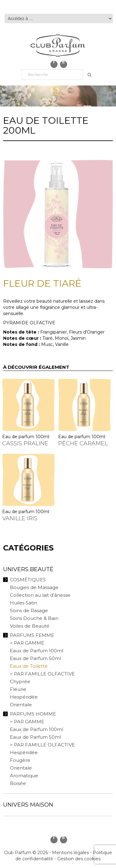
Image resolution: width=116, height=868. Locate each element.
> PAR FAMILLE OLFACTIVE (42, 674)
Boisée (18, 783)
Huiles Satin (24, 603)
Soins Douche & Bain (34, 618)
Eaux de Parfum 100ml (37, 651)
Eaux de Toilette (29, 666)
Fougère (20, 760)
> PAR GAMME (27, 643)
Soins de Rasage (29, 611)
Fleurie (18, 689)
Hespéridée (24, 697)
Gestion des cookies (79, 859)
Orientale (21, 705)
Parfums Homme (33, 714)
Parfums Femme (32, 635)
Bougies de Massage (34, 587)
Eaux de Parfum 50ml (35, 658)
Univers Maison (28, 805)
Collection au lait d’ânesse (40, 595)
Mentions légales (70, 853)
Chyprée (20, 681)
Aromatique (24, 776)
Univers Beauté (28, 569)
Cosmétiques (28, 580)
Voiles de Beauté (30, 626)
